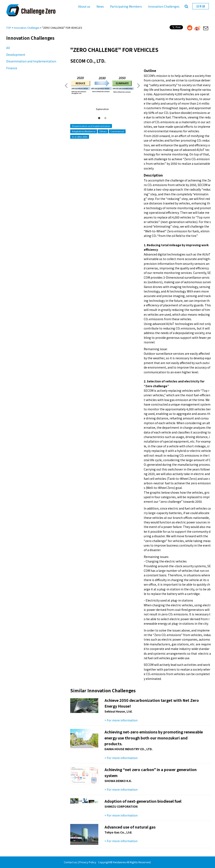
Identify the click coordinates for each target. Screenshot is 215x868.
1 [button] (99, 118)
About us (84, 6)
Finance (12, 68)
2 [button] (105, 118)
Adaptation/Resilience (84, 131)
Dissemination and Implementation (31, 61)
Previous (66, 85)
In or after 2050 (80, 137)
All (8, 48)
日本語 (201, 6)
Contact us (70, 862)
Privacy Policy (88, 862)
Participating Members (126, 6)
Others (103, 131)
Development (16, 55)
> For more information (121, 720)
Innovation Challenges (164, 6)
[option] (102, 90)
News (100, 6)
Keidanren (119, 862)
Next (139, 85)
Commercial (117, 131)
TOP (9, 28)
